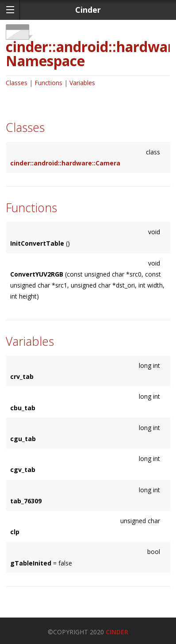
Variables (82, 83)
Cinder (117, 632)
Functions (48, 83)
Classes (17, 83)
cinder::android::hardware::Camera (65, 163)
